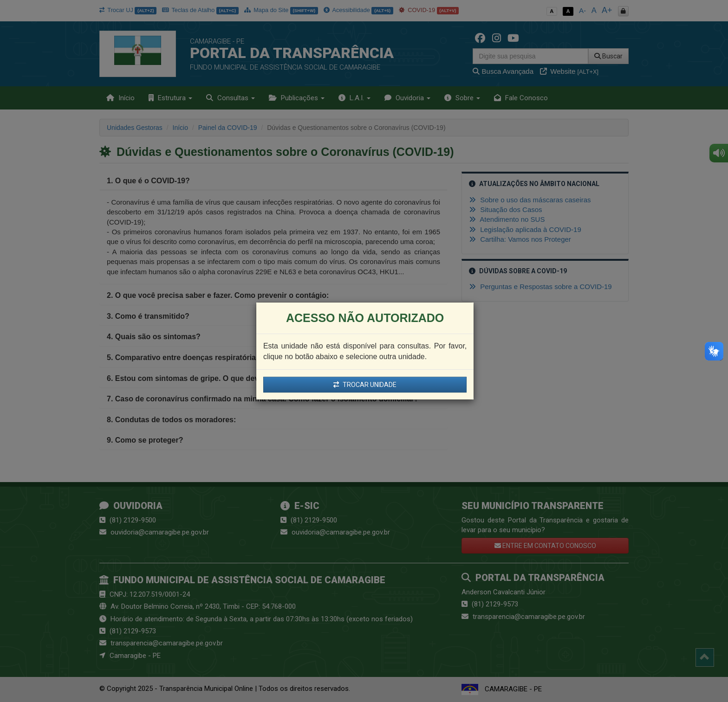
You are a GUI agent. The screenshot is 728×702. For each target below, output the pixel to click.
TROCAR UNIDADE (365, 385)
